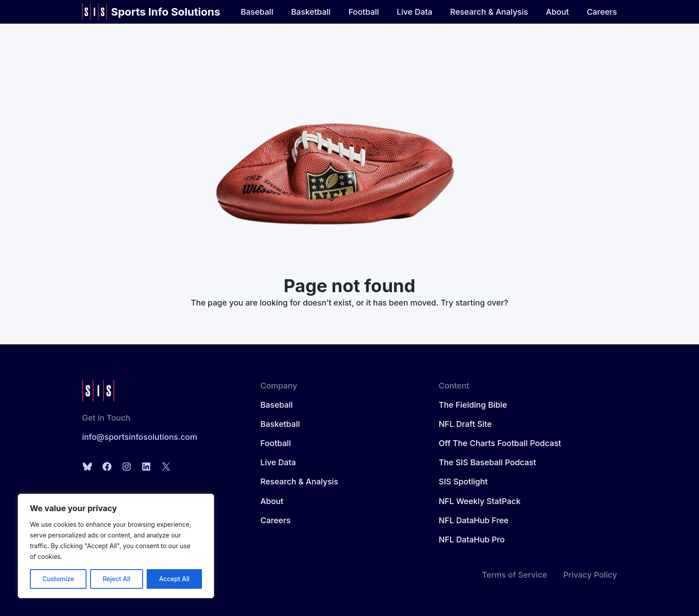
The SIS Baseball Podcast (487, 462)
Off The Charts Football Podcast (500, 443)
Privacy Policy (590, 575)
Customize (58, 579)
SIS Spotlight (463, 482)
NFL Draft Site (465, 424)
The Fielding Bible (473, 405)
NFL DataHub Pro (472, 540)
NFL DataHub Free (474, 520)
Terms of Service (514, 575)
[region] (116, 546)
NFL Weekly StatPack (480, 501)
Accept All (174, 579)
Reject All (116, 579)
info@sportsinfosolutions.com (140, 437)
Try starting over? (475, 303)
